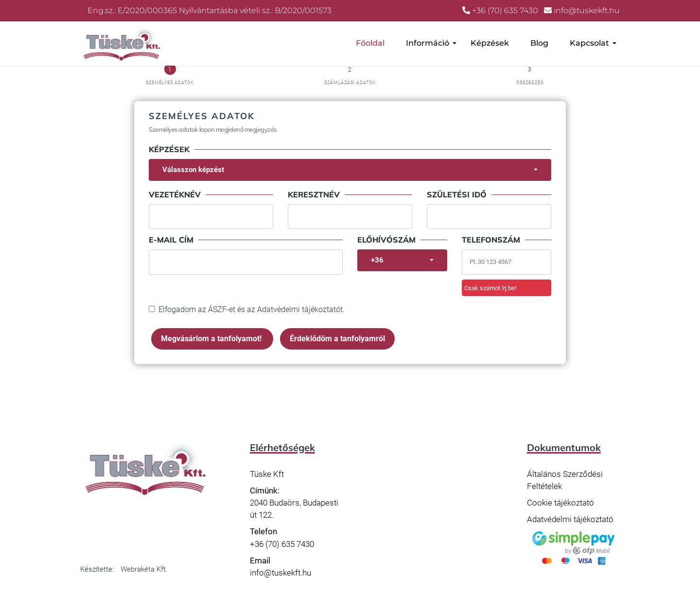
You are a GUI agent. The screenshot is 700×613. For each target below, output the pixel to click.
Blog (539, 43)
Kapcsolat (589, 43)
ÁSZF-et (222, 309)
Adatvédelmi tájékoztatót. (301, 309)
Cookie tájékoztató (560, 503)
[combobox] (350, 170)
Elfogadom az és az (252, 309)
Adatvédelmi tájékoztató (570, 519)
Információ (428, 43)
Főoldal (370, 43)
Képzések (490, 43)
